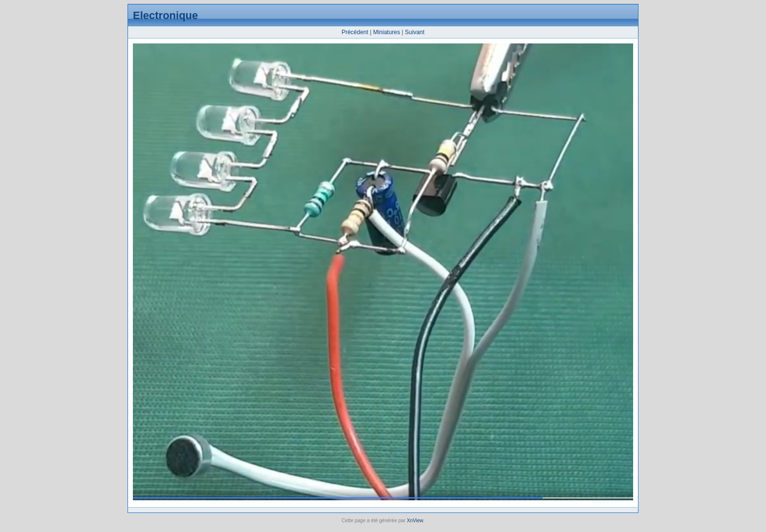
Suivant (415, 32)
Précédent (355, 32)
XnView (415, 521)
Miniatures (387, 32)
